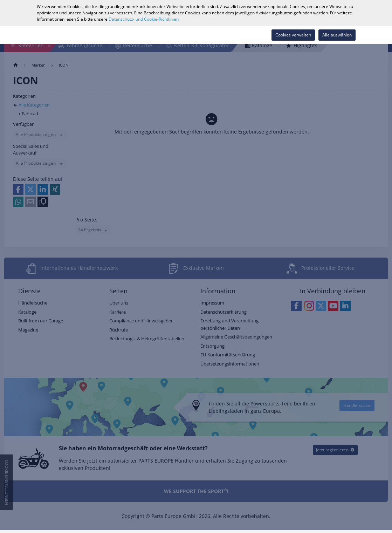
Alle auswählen (337, 35)
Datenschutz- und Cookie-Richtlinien (144, 19)
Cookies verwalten (293, 35)
